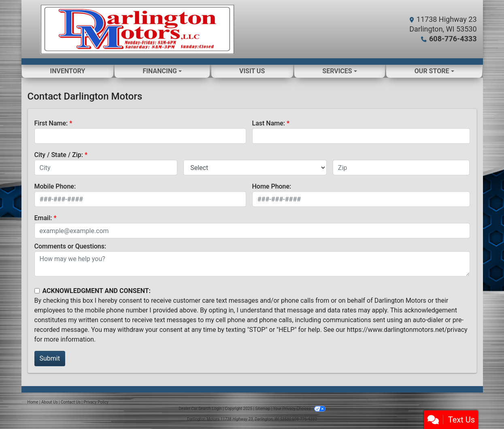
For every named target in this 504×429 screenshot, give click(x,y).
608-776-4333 (453, 39)
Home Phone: (272, 186)
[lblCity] (106, 168)
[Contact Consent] (37, 291)
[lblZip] (401, 168)
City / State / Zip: (59, 155)
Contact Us (71, 402)
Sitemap (263, 409)
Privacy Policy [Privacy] (96, 402)
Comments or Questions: (70, 246)
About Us (50, 402)
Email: (43, 218)
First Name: (51, 123)
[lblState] (255, 168)
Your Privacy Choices (299, 409)
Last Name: (269, 123)
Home (33, 402)
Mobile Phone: (55, 186)
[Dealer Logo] (137, 29)
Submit (50, 358)
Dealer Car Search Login (200, 409)
